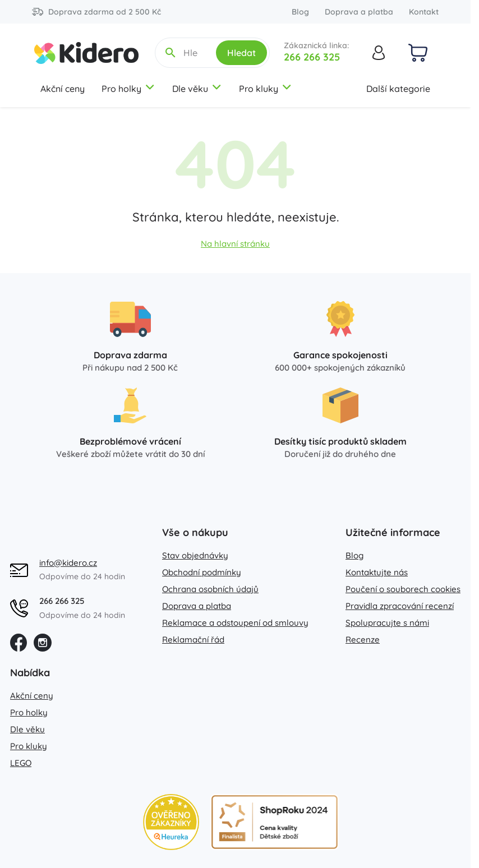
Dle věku (197, 89)
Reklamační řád (193, 640)
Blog (300, 12)
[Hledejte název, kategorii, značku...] (192, 53)
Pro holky (128, 89)
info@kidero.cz (68, 563)
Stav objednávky (195, 555)
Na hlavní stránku (235, 244)
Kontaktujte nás (377, 572)
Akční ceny (63, 89)
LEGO (21, 763)
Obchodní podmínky (202, 572)
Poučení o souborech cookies (403, 589)
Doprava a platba (359, 12)
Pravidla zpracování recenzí (400, 606)
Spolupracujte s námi (387, 623)
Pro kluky (266, 89)
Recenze (363, 640)
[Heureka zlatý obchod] (171, 822)
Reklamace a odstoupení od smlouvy (235, 623)
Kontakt (424, 12)
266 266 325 (312, 57)
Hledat (241, 53)
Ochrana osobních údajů (210, 589)
